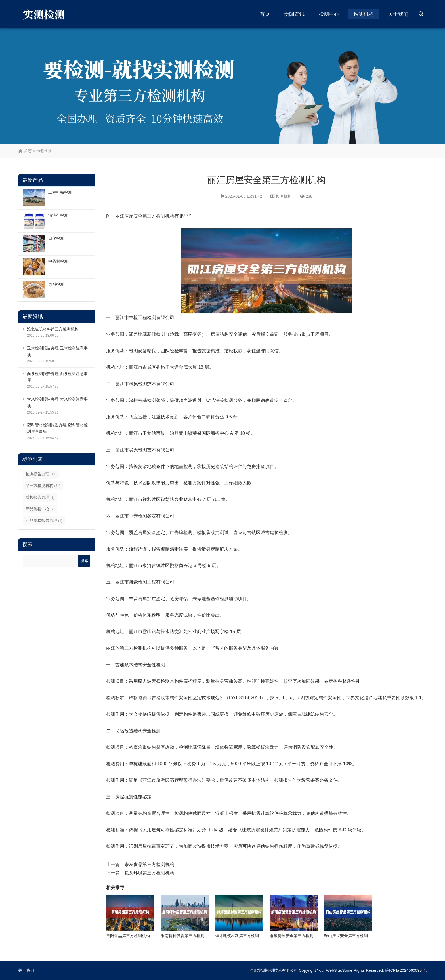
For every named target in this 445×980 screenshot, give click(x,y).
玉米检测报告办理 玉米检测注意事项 (57, 351)
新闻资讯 (294, 14)
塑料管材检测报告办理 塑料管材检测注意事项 (57, 428)
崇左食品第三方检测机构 (149, 864)
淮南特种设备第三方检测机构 (186, 936)
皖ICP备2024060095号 (405, 970)
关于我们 (398, 14)
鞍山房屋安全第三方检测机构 (350, 936)
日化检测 (56, 238)
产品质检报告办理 (44, 520)
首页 (265, 14)
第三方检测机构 (43, 486)
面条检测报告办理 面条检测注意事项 (57, 377)
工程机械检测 (60, 192)
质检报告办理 (40, 497)
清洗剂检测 (58, 215)
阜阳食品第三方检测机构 (128, 936)
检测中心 (329, 14)
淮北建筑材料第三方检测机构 (53, 329)
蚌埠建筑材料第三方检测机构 (241, 936)
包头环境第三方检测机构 (149, 873)
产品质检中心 (40, 509)
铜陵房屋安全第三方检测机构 (295, 936)
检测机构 (364, 14)
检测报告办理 (41, 474)
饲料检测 (56, 284)
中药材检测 (58, 261)
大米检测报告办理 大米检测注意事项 (57, 402)
